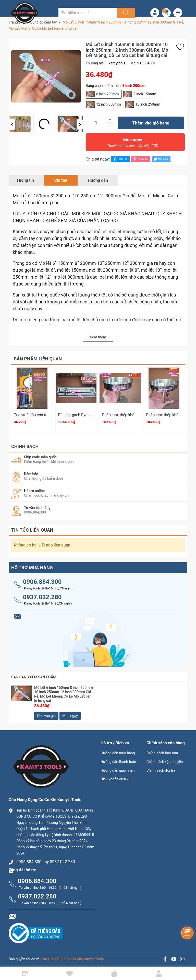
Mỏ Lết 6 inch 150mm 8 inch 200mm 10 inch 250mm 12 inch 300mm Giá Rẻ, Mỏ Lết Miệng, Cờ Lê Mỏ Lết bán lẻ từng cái (64, 692)
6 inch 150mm (145, 94)
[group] (58, 76)
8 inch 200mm (108, 94)
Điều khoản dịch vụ (115, 777)
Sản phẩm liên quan (38, 359)
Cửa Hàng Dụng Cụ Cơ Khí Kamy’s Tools (72, 957)
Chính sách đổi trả (161, 768)
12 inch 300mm (109, 104)
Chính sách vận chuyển (165, 759)
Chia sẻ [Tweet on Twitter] (160, 159)
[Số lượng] (96, 123)
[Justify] (125, 13)
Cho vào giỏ (46, 713)
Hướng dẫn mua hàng (118, 751)
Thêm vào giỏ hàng (151, 123)
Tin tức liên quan (32, 528)
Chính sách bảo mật (162, 751)
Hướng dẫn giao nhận (118, 768)
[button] (12, 124)
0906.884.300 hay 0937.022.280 (46, 859)
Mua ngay (133, 144)
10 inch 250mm (148, 104)
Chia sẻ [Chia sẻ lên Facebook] (120, 159)
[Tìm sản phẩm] (88, 13)
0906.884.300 (42, 579)
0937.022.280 (42, 595)
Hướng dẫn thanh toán (118, 759)
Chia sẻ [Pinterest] (140, 159)
